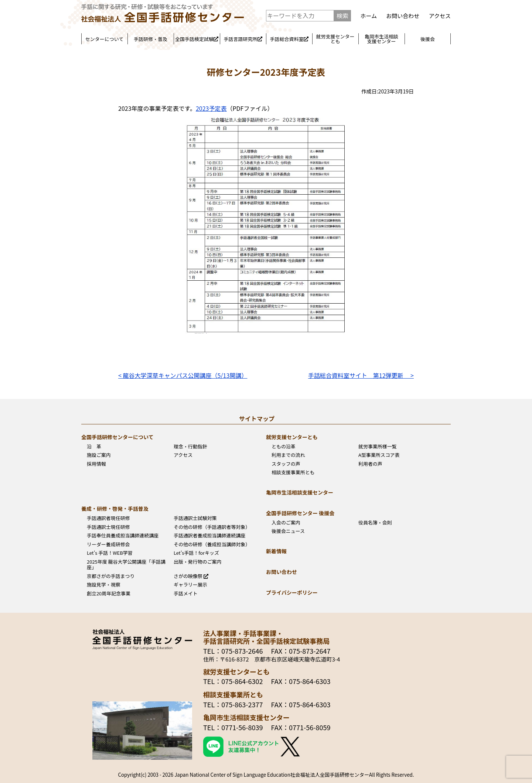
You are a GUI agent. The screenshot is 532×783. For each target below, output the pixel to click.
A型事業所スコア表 (379, 455)
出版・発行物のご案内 (198, 562)
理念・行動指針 (190, 447)
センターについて (105, 39)
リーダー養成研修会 (108, 544)
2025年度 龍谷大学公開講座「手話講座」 (126, 565)
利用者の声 (370, 464)
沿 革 (94, 447)
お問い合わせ (403, 16)
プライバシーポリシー (292, 592)
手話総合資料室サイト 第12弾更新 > (361, 375)
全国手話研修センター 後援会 (300, 513)
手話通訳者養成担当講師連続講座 (209, 536)
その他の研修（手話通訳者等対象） (212, 527)
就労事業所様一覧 (378, 447)
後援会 (428, 39)
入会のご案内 (286, 523)
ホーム (369, 16)
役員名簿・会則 (375, 523)
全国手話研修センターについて (117, 437)
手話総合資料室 (289, 39)
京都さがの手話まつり (111, 576)
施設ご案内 (99, 455)
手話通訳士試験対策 (195, 518)
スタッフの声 (286, 464)
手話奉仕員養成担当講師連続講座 (123, 536)
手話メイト (186, 594)
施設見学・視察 (104, 585)
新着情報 (276, 551)
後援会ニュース (288, 531)
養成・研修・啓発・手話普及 (115, 509)
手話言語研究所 (243, 39)
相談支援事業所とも (293, 472)
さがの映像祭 (191, 576)
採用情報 (96, 464)
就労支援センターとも (335, 39)
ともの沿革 (284, 447)
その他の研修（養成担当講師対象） (212, 544)
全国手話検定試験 (197, 39)
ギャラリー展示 (190, 585)
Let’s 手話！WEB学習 (110, 553)
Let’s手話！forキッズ (196, 553)
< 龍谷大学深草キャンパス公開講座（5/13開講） (183, 375)
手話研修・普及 (151, 39)
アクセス (440, 16)
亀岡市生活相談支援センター (381, 39)
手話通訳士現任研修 (108, 527)
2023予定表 (211, 108)
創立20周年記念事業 (109, 594)
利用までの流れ (288, 455)
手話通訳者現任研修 (108, 518)
